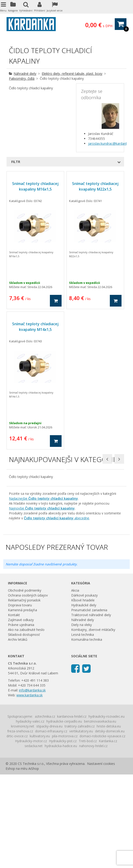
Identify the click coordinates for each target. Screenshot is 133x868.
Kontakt (14, 708)
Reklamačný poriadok (24, 694)
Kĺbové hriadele (83, 694)
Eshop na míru (17, 862)
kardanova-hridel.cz (72, 810)
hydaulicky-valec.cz (30, 815)
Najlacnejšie (43, 592)
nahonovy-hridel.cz (93, 839)
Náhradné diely (25, 74)
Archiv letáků (18, 733)
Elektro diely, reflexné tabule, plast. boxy (72, 74)
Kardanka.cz (108, 834)
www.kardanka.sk (30, 789)
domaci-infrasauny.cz (51, 825)
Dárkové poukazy (84, 689)
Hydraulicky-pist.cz (63, 834)
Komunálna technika (87, 733)
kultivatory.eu (40, 830)
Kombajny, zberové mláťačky (93, 723)
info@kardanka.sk (32, 784)
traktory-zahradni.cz (80, 820)
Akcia (75, 684)
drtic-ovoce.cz (17, 830)
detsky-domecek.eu (110, 825)
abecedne (57, 612)
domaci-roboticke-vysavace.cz (102, 830)
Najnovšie (42, 602)
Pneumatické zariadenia (89, 703)
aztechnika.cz (45, 810)
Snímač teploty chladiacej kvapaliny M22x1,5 (95, 186)
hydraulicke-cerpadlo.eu (64, 815)
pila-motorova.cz (65, 830)
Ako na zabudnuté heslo (26, 723)
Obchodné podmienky (25, 684)
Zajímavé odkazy (21, 713)
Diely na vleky (81, 718)
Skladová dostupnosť (24, 728)
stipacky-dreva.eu (49, 820)
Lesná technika (83, 728)
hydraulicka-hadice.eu (61, 839)
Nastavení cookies (101, 857)
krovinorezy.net (23, 820)
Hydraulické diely (84, 699)
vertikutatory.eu (81, 825)
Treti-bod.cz (88, 834)
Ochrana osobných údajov (28, 689)
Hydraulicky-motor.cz (31, 834)
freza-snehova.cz (20, 825)
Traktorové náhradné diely (91, 708)
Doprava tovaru (20, 699)
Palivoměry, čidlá (22, 78)
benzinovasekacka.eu (100, 815)
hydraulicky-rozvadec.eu (107, 810)
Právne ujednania (21, 718)
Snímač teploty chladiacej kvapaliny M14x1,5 (35, 327)
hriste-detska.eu (109, 820)
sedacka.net (34, 839)
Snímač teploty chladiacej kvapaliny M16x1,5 (35, 186)
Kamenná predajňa (22, 703)
